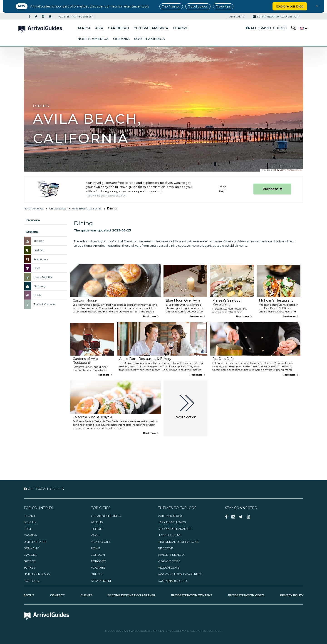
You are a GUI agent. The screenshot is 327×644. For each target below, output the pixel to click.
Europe (180, 28)
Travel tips (223, 6)
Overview (33, 220)
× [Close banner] (317, 6)
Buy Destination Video (246, 595)
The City (39, 241)
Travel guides (198, 6)
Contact (57, 595)
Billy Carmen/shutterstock (288, 170)
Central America (151, 28)
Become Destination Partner (131, 595)
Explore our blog (290, 6)
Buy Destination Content (192, 595)
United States (58, 208)
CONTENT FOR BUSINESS (76, 17)
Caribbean (118, 28)
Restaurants (41, 259)
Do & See (39, 250)
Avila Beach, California (87, 208)
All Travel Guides (266, 28)
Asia (99, 28)
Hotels (37, 295)
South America (150, 39)
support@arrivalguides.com (276, 17)
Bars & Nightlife (43, 277)
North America (93, 39)
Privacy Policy (292, 595)
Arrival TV (237, 17)
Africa (84, 28)
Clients (86, 595)
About (29, 595)
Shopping (40, 286)
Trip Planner (171, 6)
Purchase (272, 189)
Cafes (37, 268)
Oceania (121, 39)
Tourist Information (45, 304)
